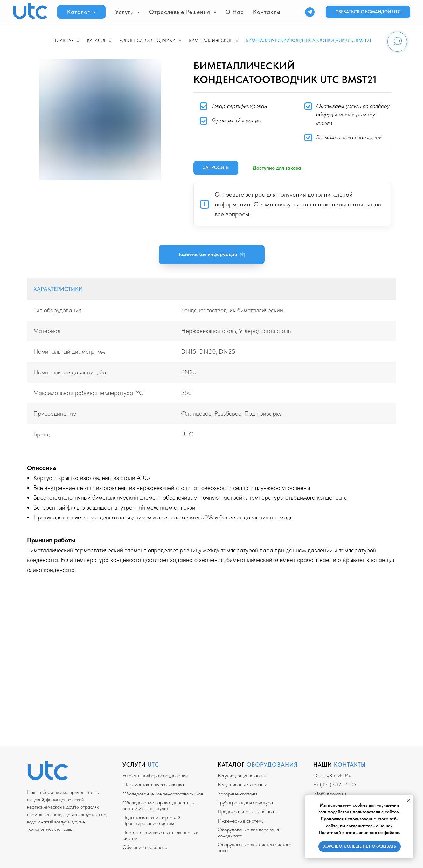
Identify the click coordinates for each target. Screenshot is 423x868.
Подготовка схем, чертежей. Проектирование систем (152, 820)
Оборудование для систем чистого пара (255, 847)
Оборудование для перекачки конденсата (249, 833)
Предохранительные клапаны (249, 812)
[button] (368, 12)
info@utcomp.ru (330, 794)
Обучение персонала (145, 847)
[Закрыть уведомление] (409, 800)
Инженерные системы (241, 821)
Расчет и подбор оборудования (155, 776)
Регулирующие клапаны (243, 776)
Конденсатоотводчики (147, 40)
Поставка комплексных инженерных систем (160, 835)
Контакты (267, 12)
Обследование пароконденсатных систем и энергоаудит (159, 806)
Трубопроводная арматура (245, 803)
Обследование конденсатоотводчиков (163, 794)
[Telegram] (310, 12)
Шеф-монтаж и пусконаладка (153, 785)
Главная (64, 40)
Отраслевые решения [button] (181, 12)
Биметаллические (211, 40)
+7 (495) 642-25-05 (335, 785)
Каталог (97, 40)
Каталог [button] (80, 12)
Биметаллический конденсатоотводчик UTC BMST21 (309, 40)
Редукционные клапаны (242, 785)
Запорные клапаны (237, 794)
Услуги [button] (125, 12)
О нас (235, 12)
